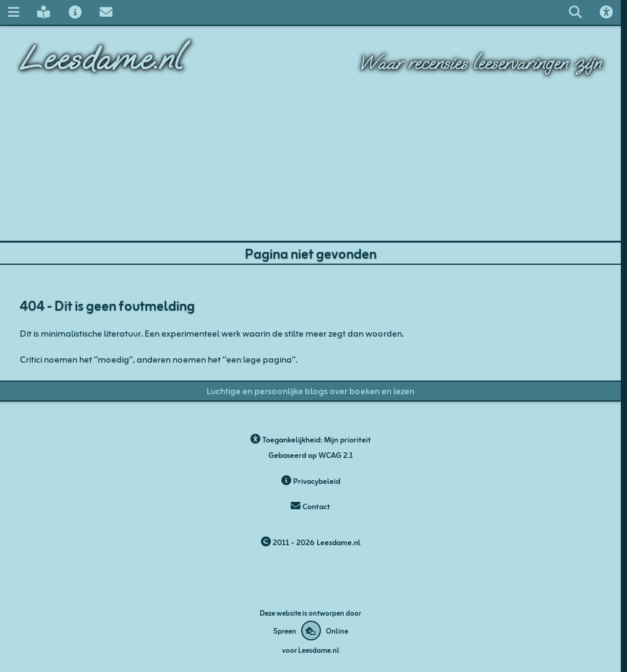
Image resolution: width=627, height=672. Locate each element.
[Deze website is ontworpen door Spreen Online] (311, 631)
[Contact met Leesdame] (106, 12)
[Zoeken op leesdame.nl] (575, 12)
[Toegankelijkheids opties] (606, 12)
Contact (310, 506)
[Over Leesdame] (75, 12)
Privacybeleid (311, 480)
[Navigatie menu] (13, 12)
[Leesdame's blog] (44, 12)
